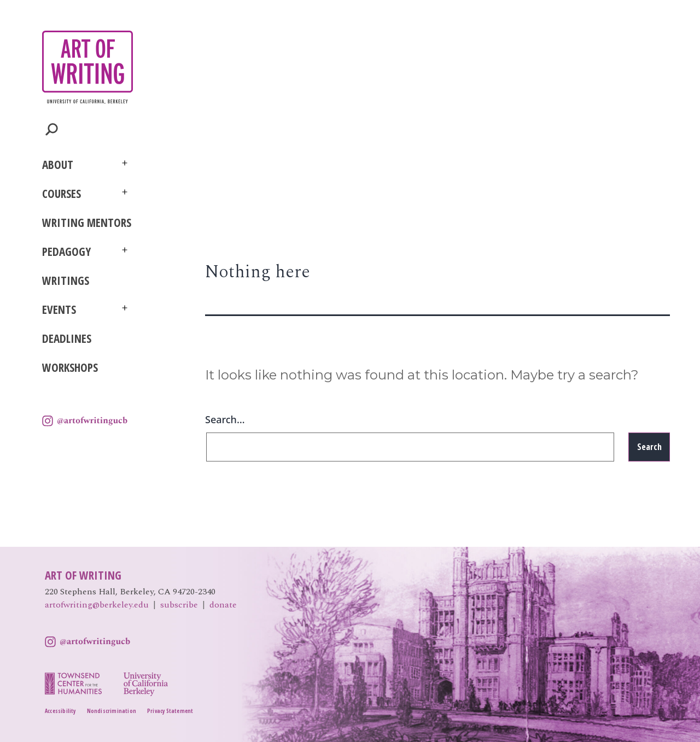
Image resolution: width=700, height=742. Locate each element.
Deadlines (67, 338)
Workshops (70, 367)
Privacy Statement (170, 711)
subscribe (179, 605)
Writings (66, 281)
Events (59, 309)
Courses (62, 194)
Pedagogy (66, 252)
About (58, 165)
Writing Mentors (87, 223)
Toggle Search (52, 129)
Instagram (85, 421)
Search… (225, 419)
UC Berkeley (75, 450)
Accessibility (60, 711)
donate (223, 605)
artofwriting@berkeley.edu (97, 605)
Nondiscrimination (112, 711)
